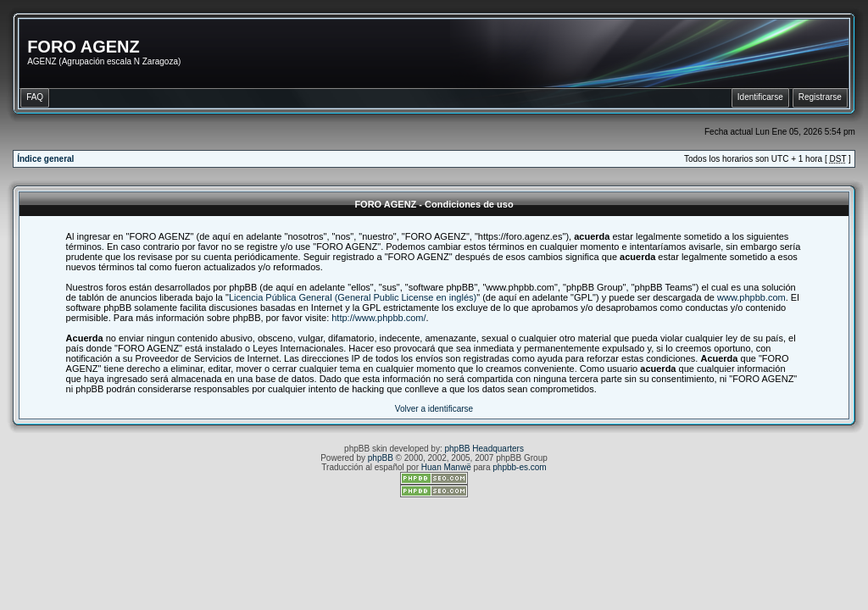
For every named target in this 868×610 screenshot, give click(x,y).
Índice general (45, 159)
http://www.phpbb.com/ (378, 318)
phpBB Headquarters (484, 449)
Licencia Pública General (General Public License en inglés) (353, 297)
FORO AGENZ (83, 47)
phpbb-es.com (519, 467)
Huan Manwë (446, 467)
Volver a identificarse (434, 409)
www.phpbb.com (751, 297)
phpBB (381, 458)
